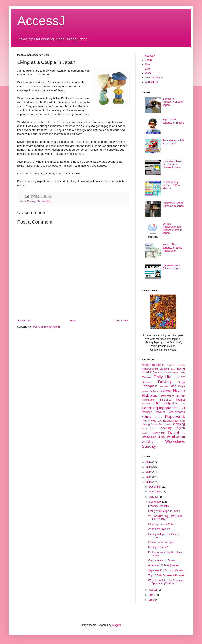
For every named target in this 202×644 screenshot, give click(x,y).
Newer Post (25, 321)
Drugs (181, 382)
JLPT (156, 403)
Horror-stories (166, 396)
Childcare (166, 372)
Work (148, 73)
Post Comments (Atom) (46, 327)
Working (148, 442)
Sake (182, 421)
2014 (149, 462)
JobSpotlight (170, 404)
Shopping (178, 424)
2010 (149, 482)
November (155, 492)
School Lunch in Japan (161, 542)
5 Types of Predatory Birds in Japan (173, 102)
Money (146, 417)
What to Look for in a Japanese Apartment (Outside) (166, 582)
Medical (160, 412)
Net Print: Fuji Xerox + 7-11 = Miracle (171, 185)
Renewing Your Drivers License (172, 267)
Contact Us (151, 82)
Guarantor (166, 391)
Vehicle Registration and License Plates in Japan (172, 228)
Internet (180, 400)
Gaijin (181, 386)
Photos (152, 421)
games (145, 391)
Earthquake (150, 386)
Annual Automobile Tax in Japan (173, 142)
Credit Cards (178, 372)
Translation (158, 433)
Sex (161, 424)
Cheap (156, 372)
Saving (146, 424)
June (152, 600)
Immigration (149, 400)
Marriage (32, 201)
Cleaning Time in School (162, 524)
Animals (181, 365)
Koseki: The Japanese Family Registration (172, 248)
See (147, 65)
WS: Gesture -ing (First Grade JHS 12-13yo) (165, 518)
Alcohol (171, 365)
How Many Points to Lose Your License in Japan (173, 164)
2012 (149, 472)
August (153, 590)
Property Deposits (158, 506)
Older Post (122, 321)
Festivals (164, 386)
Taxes (153, 428)
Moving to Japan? (158, 547)
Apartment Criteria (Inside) (163, 565)
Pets (144, 421)
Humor (180, 396)
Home (74, 321)
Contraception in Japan (161, 560)
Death (176, 378)
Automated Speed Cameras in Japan (173, 204)
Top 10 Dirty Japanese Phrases (173, 121)
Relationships (44, 201)
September (156, 502)
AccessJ (41, 21)
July (152, 595)
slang (144, 428)
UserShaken (149, 437)
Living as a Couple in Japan (164, 511)
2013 (149, 467)
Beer (173, 369)
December (155, 487)
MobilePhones (177, 412)
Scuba (154, 424)
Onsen (158, 417)
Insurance (166, 400)
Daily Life (163, 377)
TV (184, 433)
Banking (164, 369)
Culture (147, 377)
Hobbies (149, 396)
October (154, 497)
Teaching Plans (154, 78)
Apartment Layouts (159, 529)
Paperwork (175, 417)
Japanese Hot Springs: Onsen (165, 570)
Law (183, 404)
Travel (173, 433)
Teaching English (172, 428)
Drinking (147, 382)
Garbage (154, 391)
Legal (181, 408)
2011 (149, 477)
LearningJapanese (159, 408)
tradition (145, 433)
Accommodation (153, 365)
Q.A (160, 421)
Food (173, 386)
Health (179, 391)
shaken (167, 424)
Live (147, 69)
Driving (164, 382)
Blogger (116, 625)
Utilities (161, 437)
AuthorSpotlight (150, 369)
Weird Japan (176, 437)
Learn (148, 60)
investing (146, 404)
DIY (183, 377)
